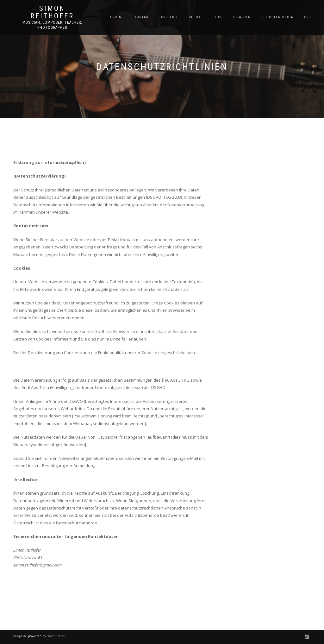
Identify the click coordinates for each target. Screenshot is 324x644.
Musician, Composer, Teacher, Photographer (52, 25)
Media (195, 17)
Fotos (217, 17)
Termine (116, 17)
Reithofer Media (277, 17)
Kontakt (142, 17)
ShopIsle (21, 636)
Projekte (170, 17)
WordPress (56, 636)
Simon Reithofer (52, 12)
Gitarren (242, 17)
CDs (307, 17)
